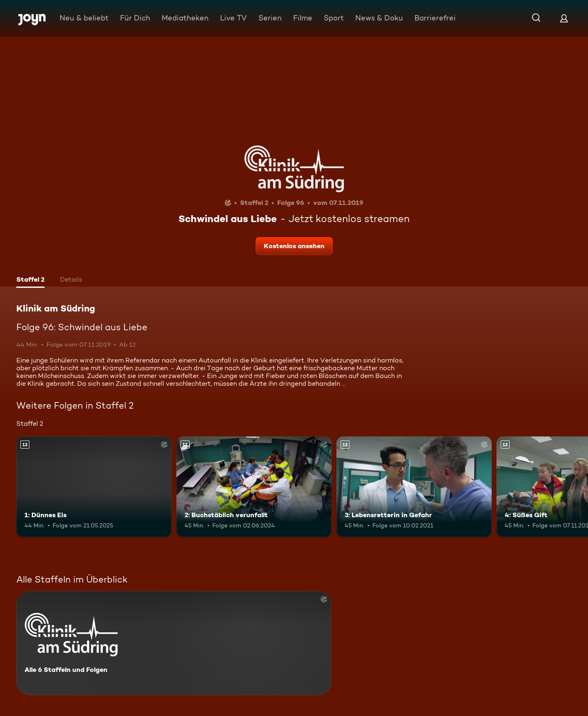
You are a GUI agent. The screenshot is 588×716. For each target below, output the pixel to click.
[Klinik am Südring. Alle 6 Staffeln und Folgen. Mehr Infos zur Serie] (174, 643)
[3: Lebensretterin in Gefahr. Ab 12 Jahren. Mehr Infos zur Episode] (414, 487)
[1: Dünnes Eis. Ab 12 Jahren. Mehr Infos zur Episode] (94, 487)
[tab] (30, 280)
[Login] (564, 18)
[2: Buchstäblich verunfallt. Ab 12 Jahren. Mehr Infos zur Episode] (254, 487)
